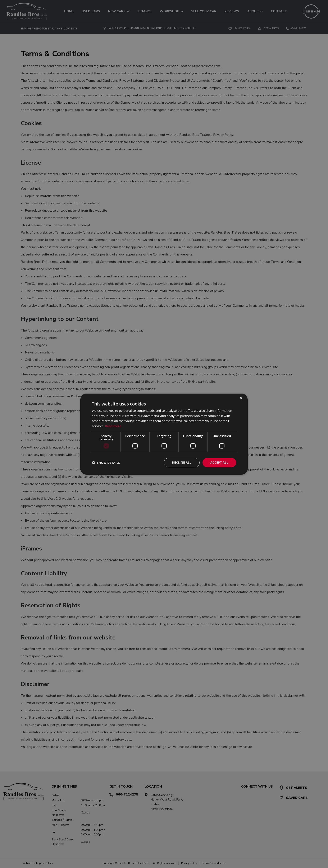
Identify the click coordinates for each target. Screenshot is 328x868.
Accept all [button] (219, 462)
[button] (106, 463)
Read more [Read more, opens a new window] (113, 426)
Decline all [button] (182, 462)
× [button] (241, 398)
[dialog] (164, 434)
